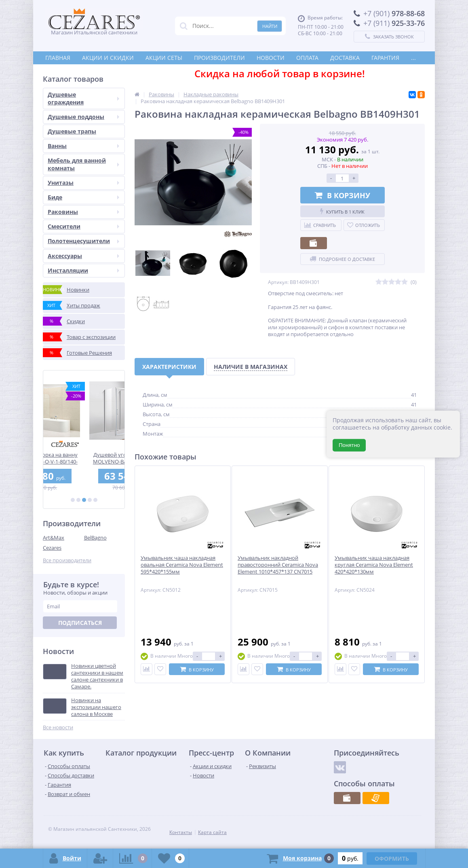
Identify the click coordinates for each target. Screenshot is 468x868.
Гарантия (385, 58)
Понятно (349, 445)
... (413, 58)
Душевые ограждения (83, 98)
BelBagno (95, 538)
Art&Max (54, 538)
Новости (271, 58)
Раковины (83, 212)
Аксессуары (83, 256)
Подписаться (80, 623)
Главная (58, 58)
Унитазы (83, 183)
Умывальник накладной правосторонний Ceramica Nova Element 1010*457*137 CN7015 (278, 565)
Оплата (307, 58)
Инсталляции (83, 270)
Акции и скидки (108, 58)
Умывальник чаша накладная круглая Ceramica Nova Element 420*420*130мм (374, 565)
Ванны (83, 146)
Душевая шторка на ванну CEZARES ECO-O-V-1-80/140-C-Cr (84, 458)
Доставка (345, 58)
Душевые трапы (72, 131)
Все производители (67, 560)
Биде (83, 197)
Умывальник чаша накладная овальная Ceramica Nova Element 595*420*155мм (182, 565)
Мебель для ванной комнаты (83, 164)
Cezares (52, 548)
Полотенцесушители (83, 241)
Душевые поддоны (83, 117)
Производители (219, 58)
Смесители (83, 226)
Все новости (58, 727)
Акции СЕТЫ (164, 58)
